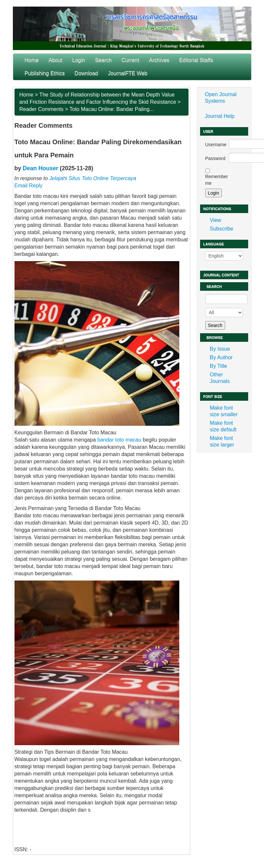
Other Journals (220, 378)
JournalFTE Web (128, 73)
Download (86, 73)
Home (32, 60)
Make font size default (223, 426)
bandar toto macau (119, 440)
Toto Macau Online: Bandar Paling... (112, 109)
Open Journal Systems (221, 98)
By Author (221, 357)
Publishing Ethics (45, 73)
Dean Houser (41, 168)
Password (215, 158)
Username (216, 145)
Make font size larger (222, 441)
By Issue (220, 349)
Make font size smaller (224, 411)
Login (79, 60)
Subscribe (222, 229)
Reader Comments (42, 109)
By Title (219, 366)
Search (103, 60)
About (55, 60)
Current (130, 60)
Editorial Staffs (196, 60)
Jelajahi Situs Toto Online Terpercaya (93, 178)
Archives (159, 60)
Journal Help (220, 116)
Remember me (217, 180)
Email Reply (29, 186)
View (216, 220)
